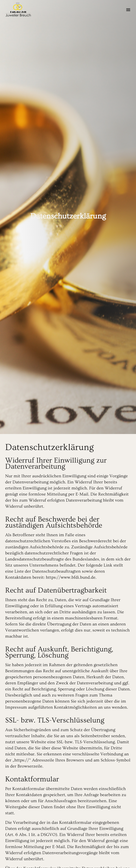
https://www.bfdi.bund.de (71, 577)
